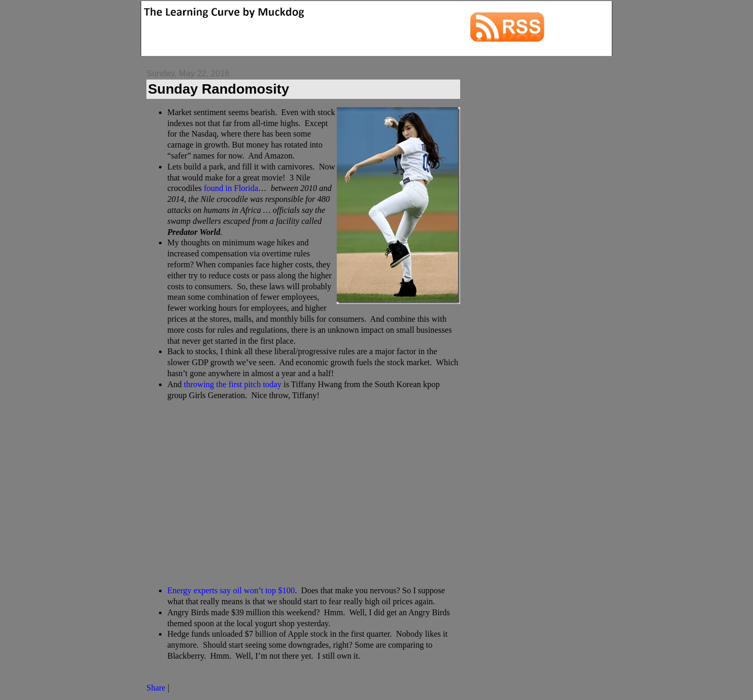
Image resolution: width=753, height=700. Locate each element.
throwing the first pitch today (233, 384)
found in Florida (231, 188)
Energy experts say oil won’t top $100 (231, 590)
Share (156, 688)
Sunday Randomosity (219, 89)
